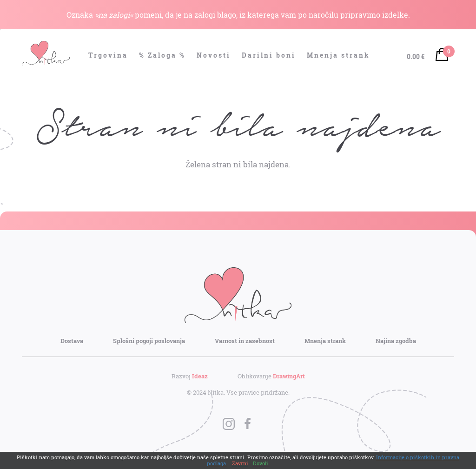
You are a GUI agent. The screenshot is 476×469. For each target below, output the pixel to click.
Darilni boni (269, 55)
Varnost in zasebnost (245, 341)
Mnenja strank (338, 55)
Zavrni (240, 463)
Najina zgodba (396, 341)
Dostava (72, 341)
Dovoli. (261, 463)
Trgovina (108, 55)
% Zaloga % (162, 55)
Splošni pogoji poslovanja (149, 341)
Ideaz (200, 376)
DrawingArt (289, 376)
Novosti (214, 55)
